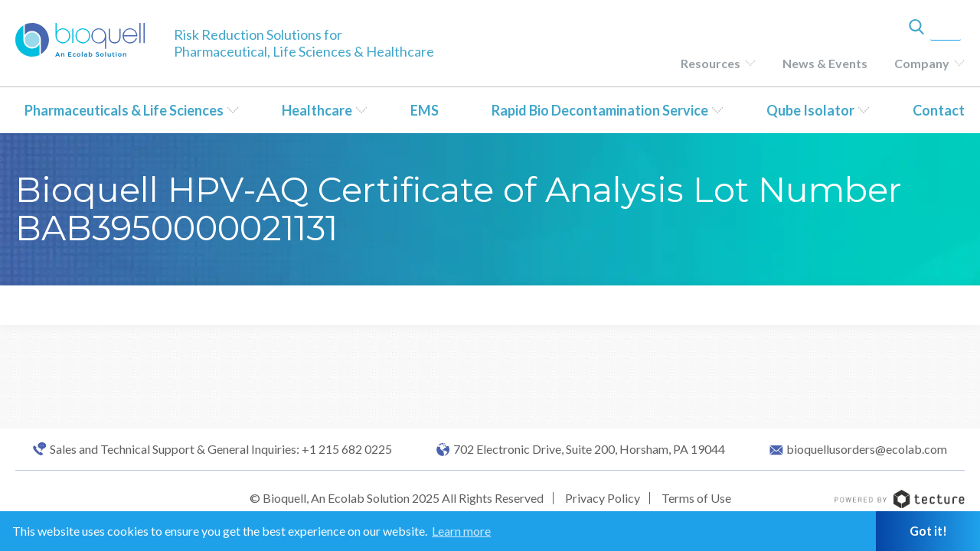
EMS (425, 110)
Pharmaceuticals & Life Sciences (124, 110)
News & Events (825, 63)
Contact (939, 110)
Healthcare (317, 110)
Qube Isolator (810, 110)
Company (922, 63)
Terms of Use (696, 498)
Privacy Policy (603, 498)
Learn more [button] (461, 531)
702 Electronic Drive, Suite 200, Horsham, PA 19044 (589, 449)
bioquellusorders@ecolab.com (867, 449)
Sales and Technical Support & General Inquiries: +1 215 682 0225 (221, 449)
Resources (710, 63)
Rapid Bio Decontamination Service (600, 110)
